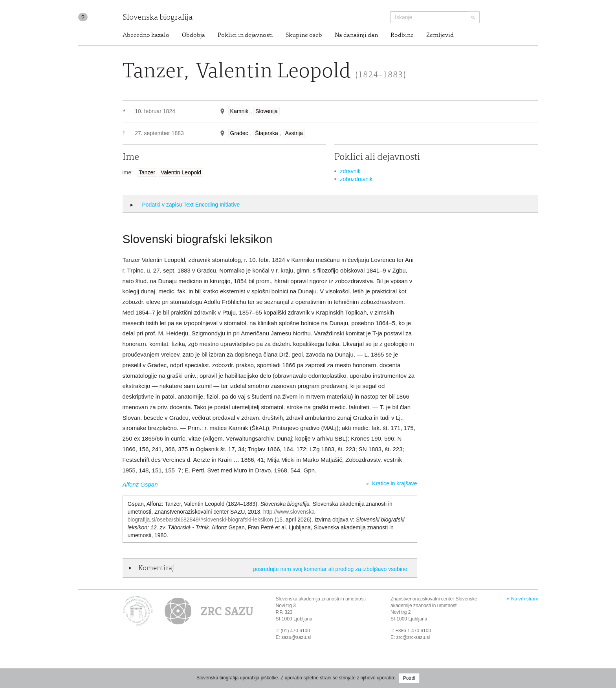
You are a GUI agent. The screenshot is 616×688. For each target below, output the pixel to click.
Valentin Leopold (181, 172)
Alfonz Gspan (140, 484)
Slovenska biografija (158, 18)
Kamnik (239, 111)
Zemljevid (440, 35)
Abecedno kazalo (146, 35)
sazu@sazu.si (296, 637)
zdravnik (350, 171)
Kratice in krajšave (394, 483)
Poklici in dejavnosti (245, 35)
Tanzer (147, 172)
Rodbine (402, 35)
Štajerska (266, 133)
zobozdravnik (357, 179)
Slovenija (267, 111)
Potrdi (409, 678)
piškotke (269, 678)
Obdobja (193, 35)
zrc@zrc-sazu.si (413, 637)
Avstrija (294, 133)
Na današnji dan (356, 35)
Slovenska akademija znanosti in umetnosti (321, 599)
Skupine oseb (304, 35)
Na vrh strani (524, 599)
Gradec (239, 133)
